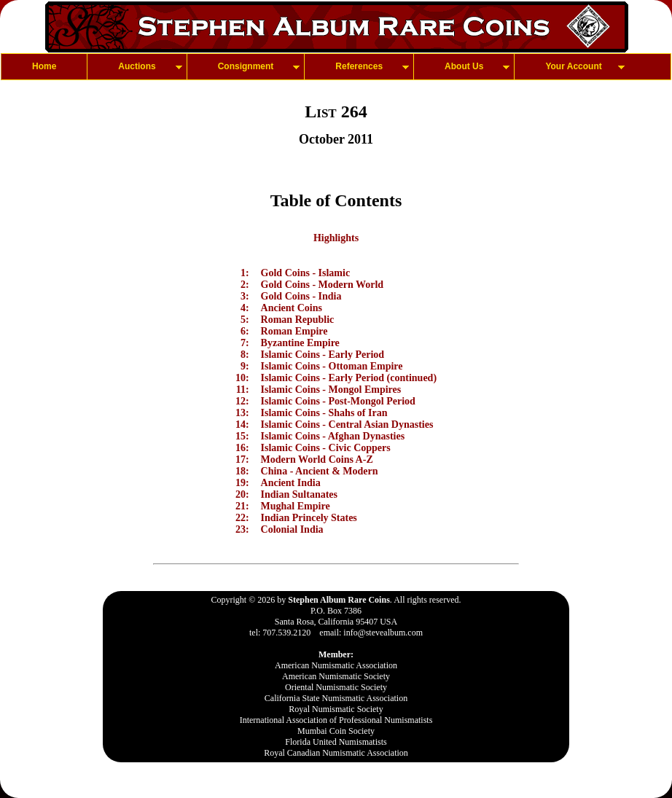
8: (245, 355)
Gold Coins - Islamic (306, 273)
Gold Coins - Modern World (323, 285)
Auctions (137, 66)
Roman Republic (298, 320)
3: (245, 296)
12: (242, 401)
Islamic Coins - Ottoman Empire (332, 366)
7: (245, 343)
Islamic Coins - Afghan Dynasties (333, 436)
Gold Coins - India (301, 296)
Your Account (573, 66)
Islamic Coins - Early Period (323, 355)
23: (242, 529)
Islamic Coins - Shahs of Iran (324, 413)
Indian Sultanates (299, 494)
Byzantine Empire (300, 343)
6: (245, 331)
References (359, 66)
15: (242, 436)
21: (242, 506)
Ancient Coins (292, 308)
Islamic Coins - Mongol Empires (331, 390)
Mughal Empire (296, 506)
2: (245, 285)
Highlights (336, 238)
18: (242, 471)
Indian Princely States (309, 518)
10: (242, 378)
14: (242, 425)
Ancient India (291, 483)
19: (242, 483)
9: (245, 366)
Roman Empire (294, 331)
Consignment (246, 66)
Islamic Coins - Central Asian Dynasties (347, 425)
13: (242, 413)
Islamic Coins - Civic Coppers (326, 448)
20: (242, 494)
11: (243, 390)
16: (242, 448)
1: (245, 273)
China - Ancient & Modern (320, 471)
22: (242, 518)
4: (245, 308)
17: (242, 459)
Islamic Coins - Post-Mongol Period (338, 401)
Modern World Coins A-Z (317, 459)
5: (245, 320)
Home (44, 66)
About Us (464, 66)
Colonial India (292, 529)
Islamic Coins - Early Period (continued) (349, 378)
